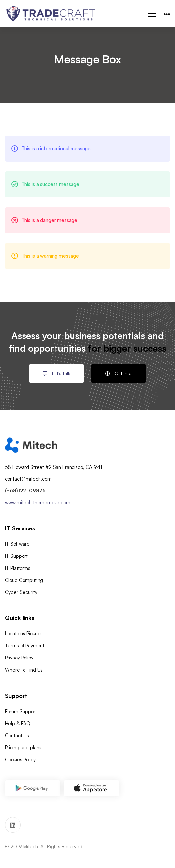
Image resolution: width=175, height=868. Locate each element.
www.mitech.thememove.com (38, 503)
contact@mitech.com (28, 479)
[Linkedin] (13, 825)
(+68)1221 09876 (25, 491)
